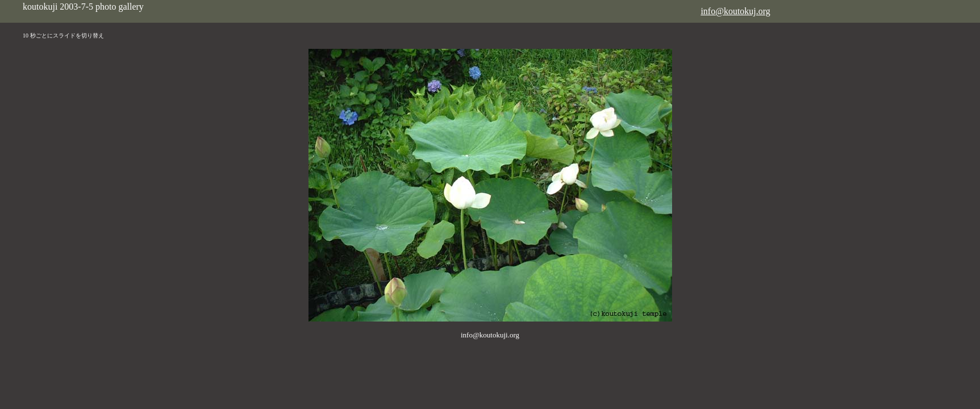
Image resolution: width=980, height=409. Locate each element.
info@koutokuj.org (735, 11)
